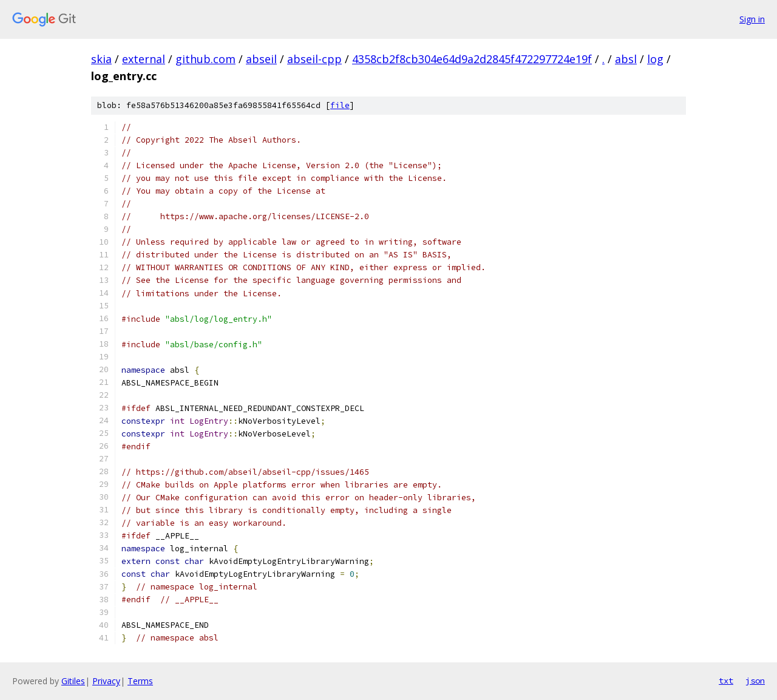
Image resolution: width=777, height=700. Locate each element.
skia (101, 59)
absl (626, 59)
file (340, 105)
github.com (205, 59)
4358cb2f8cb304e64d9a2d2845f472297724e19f (472, 59)
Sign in (752, 19)
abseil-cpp (314, 59)
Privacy (106, 681)
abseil (261, 59)
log (655, 59)
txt (726, 681)
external (144, 59)
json (755, 681)
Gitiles (73, 681)
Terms (140, 681)
